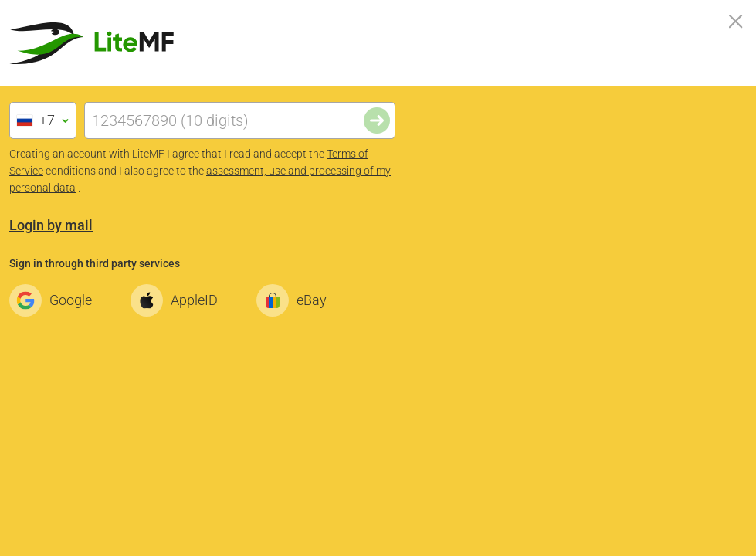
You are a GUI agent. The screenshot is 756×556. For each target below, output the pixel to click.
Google (54, 300)
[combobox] (43, 120)
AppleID (179, 300)
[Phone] (240, 120)
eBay (296, 300)
